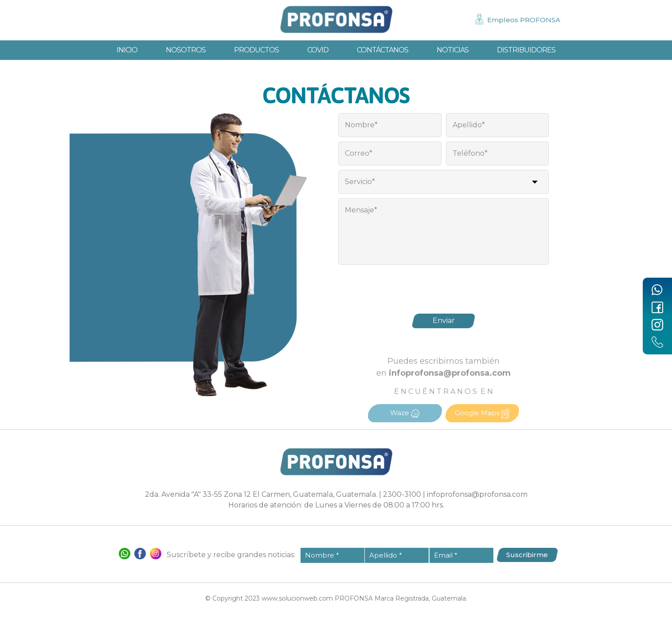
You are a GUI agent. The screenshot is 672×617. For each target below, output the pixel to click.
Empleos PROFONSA (524, 20)
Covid (318, 50)
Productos (256, 50)
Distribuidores (526, 50)
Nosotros (186, 50)
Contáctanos (383, 50)
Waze (405, 413)
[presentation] (444, 287)
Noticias (453, 50)
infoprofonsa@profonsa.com (477, 494)
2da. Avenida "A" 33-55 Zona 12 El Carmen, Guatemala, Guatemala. (261, 494)
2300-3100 (402, 494)
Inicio (127, 50)
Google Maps (482, 413)
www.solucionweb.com (297, 598)
